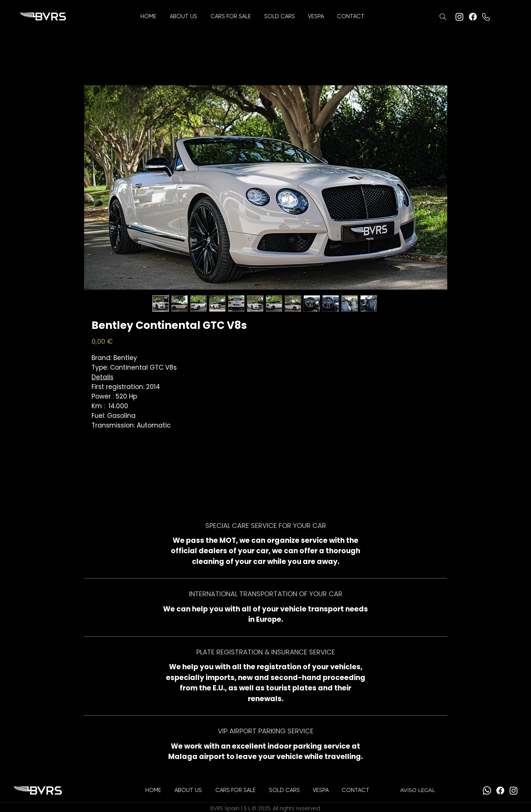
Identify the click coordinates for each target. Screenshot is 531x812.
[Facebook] (473, 17)
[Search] (443, 17)
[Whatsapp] (487, 790)
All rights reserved (296, 808)
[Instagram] (459, 17)
